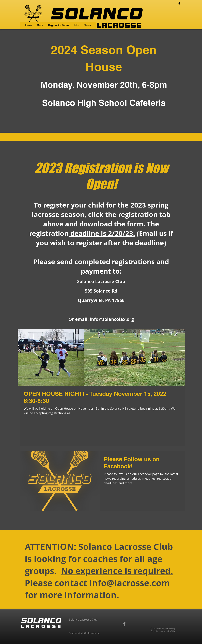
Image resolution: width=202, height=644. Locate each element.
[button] (59, 25)
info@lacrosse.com (130, 583)
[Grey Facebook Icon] (124, 624)
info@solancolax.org (112, 319)
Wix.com (176, 631)
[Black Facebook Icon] (179, 4)
